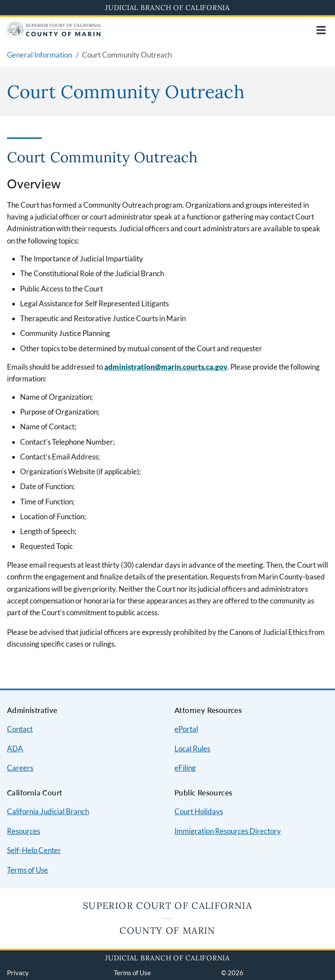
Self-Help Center (34, 850)
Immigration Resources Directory (228, 831)
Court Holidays (199, 811)
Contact (20, 729)
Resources (24, 831)
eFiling (185, 768)
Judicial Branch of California (167, 7)
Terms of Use (27, 870)
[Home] (54, 36)
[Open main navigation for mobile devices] (321, 30)
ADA (15, 749)
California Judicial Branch (48, 811)
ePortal (186, 729)
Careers (20, 768)
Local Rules (192, 749)
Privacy (18, 973)
